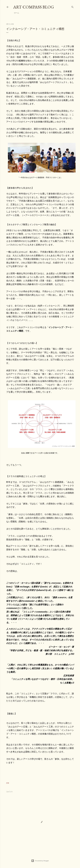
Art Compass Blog (34, 7)
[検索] (72, 7)
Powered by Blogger (40, 861)
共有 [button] (8, 783)
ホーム (17, 13)
